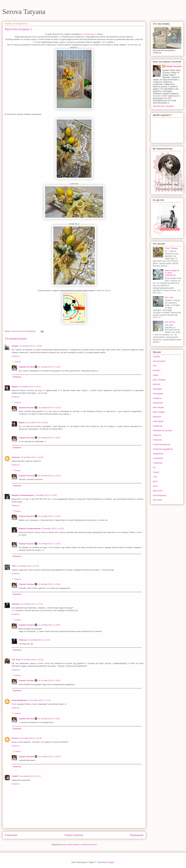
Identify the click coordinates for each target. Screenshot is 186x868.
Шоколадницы (160, 495)
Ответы (18, 362)
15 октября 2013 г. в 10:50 (46, 495)
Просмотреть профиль (164, 106)
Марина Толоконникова (23, 495)
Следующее (11, 835)
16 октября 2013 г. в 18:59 (49, 438)
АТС (155, 366)
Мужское (157, 417)
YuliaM (15, 776)
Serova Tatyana (24, 12)
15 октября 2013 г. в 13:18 (49, 408)
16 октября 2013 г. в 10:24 (39, 640)
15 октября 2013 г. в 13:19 (49, 476)
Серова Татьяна (26, 367)
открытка (157, 435)
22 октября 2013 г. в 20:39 (30, 738)
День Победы (159, 380)
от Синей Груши (88, 34)
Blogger (111, 862)
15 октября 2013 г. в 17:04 (32, 604)
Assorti (108, 290)
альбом (156, 357)
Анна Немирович (20, 700)
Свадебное (158, 454)
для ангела (170, 322)
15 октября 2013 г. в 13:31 (53, 529)
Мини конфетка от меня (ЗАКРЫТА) (172, 273)
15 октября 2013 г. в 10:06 (31, 346)
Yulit (14, 566)
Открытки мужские (162, 444)
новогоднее (158, 421)
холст (155, 486)
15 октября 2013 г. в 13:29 (49, 516)
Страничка (158, 458)
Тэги (155, 477)
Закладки (157, 389)
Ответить (16, 356)
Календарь (158, 394)
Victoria (15, 738)
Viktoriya (16, 604)
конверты (157, 398)
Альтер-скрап (159, 361)
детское (157, 384)
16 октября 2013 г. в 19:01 (49, 680)
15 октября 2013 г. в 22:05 (32, 660)
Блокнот (157, 370)
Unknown (16, 457)
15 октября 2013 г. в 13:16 (49, 367)
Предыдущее (137, 835)
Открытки (157, 440)
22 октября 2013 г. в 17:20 (39, 700)
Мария (15, 387)
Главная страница (73, 835)
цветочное (158, 491)
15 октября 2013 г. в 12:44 (28, 566)
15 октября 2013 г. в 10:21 (30, 387)
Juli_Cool (16, 660)
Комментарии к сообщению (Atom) (82, 845)
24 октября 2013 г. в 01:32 (30, 776)
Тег (154, 468)
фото (155, 481)
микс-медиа (158, 407)
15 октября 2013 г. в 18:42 (49, 625)
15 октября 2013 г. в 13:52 (49, 544)
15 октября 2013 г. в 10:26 (32, 457)
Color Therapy (171, 248)
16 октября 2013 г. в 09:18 (37, 423)
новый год (158, 426)
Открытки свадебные (163, 449)
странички (158, 463)
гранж (156, 375)
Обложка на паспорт (163, 430)
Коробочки (158, 403)
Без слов (169, 297)
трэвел (156, 472)
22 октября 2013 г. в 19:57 (49, 719)
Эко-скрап (158, 500)
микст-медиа (159, 412)
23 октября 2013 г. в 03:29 (49, 757)
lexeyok (15, 346)
